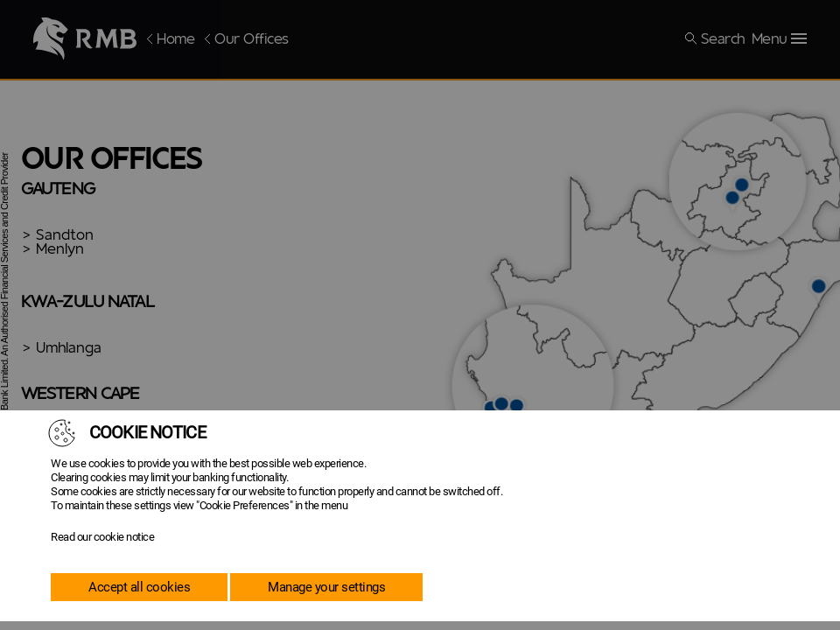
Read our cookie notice (102, 537)
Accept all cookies (139, 587)
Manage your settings (326, 587)
